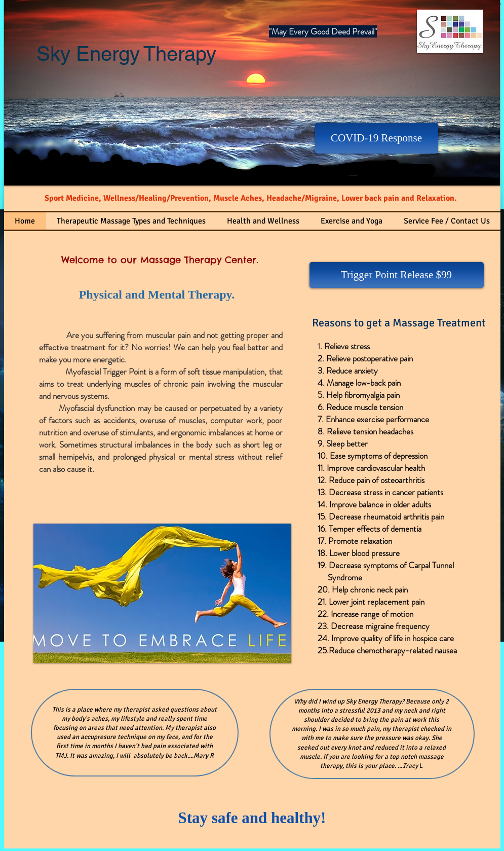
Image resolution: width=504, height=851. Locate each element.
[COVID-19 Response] (377, 138)
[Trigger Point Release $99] (397, 275)
